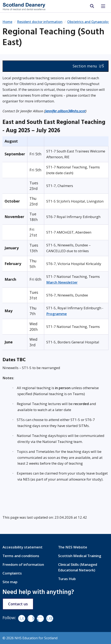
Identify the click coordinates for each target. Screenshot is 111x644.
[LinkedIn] (50, 618)
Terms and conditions (21, 556)
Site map (10, 582)
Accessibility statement (23, 547)
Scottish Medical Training (80, 556)
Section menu (88, 66)
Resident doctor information (40, 22)
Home (7, 22)
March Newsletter (62, 282)
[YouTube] (40, 618)
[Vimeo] (31, 618)
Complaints (12, 573)
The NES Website (73, 547)
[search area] (92, 6)
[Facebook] (22, 618)
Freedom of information (23, 564)
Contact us (18, 604)
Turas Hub (67, 579)
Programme (57, 314)
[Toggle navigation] (103, 6)
